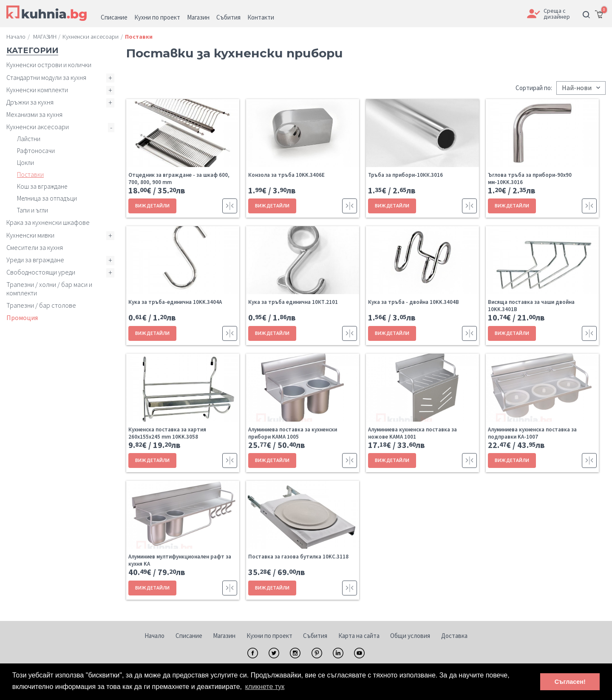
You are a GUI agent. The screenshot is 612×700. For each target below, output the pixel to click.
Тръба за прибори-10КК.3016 (405, 175)
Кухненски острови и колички (49, 65)
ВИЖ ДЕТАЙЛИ (152, 205)
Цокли (25, 163)
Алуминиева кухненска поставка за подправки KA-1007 (532, 433)
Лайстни (29, 139)
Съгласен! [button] (570, 682)
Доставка (454, 636)
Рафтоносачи (36, 151)
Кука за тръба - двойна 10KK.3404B (414, 302)
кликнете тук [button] (265, 687)
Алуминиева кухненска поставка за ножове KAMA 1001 (412, 433)
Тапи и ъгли (33, 210)
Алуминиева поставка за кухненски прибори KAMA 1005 (293, 433)
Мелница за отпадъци (47, 198)
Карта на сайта (359, 636)
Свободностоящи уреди (41, 272)
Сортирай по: (534, 88)
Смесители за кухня (35, 247)
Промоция (22, 317)
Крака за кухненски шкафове (48, 222)
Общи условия (410, 636)
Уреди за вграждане (35, 260)
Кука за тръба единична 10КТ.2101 (293, 302)
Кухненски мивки (30, 235)
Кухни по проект (269, 636)
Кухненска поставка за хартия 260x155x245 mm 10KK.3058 (167, 433)
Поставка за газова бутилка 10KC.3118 (298, 557)
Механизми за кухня (34, 114)
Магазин (224, 636)
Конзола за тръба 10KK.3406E (286, 175)
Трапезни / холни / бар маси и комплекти (49, 288)
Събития (315, 636)
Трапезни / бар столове (41, 305)
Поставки (30, 174)
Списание (189, 636)
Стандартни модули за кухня (46, 77)
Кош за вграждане (42, 186)
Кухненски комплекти (37, 90)
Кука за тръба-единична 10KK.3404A (175, 302)
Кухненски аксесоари (38, 127)
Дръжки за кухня (30, 102)
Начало (154, 636)
